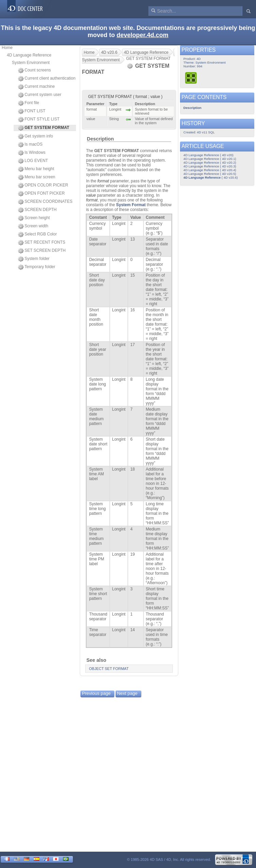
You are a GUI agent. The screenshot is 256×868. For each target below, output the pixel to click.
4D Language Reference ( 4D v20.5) (210, 174)
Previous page (96, 693)
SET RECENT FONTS (42, 243)
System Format (131, 205)
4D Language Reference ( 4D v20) (208, 155)
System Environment (31, 63)
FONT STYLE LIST (39, 119)
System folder (34, 259)
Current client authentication (47, 79)
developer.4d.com (142, 35)
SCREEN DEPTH (37, 210)
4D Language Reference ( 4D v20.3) (210, 166)
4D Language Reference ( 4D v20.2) (210, 162)
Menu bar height (36, 169)
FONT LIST (32, 111)
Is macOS (30, 145)
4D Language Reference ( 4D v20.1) (210, 159)
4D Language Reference (29, 55)
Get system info (35, 136)
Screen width (33, 226)
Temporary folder (37, 267)
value (91, 195)
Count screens (34, 70)
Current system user (40, 95)
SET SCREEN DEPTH (42, 251)
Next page (127, 693)
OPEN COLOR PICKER (43, 185)
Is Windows (32, 153)
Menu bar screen (37, 177)
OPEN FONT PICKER (41, 194)
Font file (29, 103)
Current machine (36, 87)
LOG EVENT (33, 161)
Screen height (34, 218)
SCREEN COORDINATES (45, 202)
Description (100, 139)
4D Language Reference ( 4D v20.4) (210, 170)
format (103, 181)
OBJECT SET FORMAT (109, 669)
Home (7, 48)
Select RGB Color (37, 234)
